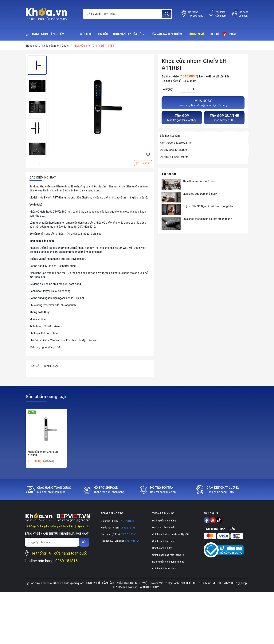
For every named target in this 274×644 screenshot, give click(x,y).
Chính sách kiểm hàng (164, 569)
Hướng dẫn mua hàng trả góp (168, 562)
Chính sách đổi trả (162, 548)
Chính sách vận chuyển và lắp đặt (170, 534)
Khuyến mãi (197, 34)
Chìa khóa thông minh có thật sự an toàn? (207, 219)
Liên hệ (215, 34)
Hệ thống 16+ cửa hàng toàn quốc (59, 553)
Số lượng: (167, 89)
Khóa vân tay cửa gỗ (127, 34)
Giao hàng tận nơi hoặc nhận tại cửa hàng (203, 102)
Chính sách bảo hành (164, 541)
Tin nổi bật (169, 174)
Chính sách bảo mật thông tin (168, 555)
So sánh (94, 14)
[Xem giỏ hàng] (240, 14)
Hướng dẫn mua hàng (164, 521)
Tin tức (103, 34)
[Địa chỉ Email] (52, 542)
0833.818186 (128, 528)
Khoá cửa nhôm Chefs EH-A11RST (43, 454)
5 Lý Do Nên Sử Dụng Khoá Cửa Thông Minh (208, 206)
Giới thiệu (87, 34)
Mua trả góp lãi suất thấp (182, 117)
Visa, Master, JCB (224, 117)
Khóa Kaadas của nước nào (199, 181)
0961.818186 (132, 541)
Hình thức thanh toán (164, 527)
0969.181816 (67, 561)
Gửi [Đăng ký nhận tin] (84, 542)
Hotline (229, 34)
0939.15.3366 (128, 534)
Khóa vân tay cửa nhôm (166, 34)
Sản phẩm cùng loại (46, 397)
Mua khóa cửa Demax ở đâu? (200, 194)
